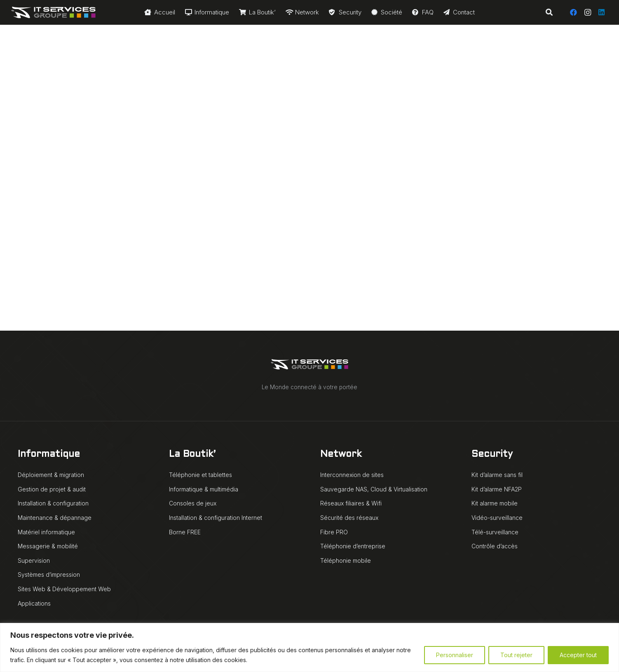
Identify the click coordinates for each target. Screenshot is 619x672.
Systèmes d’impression (49, 574)
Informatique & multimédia (204, 489)
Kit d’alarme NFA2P (497, 489)
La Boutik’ (192, 455)
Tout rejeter (516, 655)
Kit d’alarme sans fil (497, 475)
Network (341, 455)
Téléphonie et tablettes (200, 475)
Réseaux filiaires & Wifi (351, 503)
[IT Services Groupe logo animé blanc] (53, 12)
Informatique (49, 455)
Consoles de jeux (193, 503)
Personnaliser (455, 655)
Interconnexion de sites (352, 475)
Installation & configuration (53, 503)
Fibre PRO (334, 532)
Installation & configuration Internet (216, 518)
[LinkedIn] (602, 12)
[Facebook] (574, 12)
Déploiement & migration (51, 475)
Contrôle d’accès (495, 546)
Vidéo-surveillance (497, 518)
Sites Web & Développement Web (64, 589)
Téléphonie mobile (346, 560)
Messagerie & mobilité (48, 546)
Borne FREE (185, 532)
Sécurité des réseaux (349, 518)
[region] (309, 647)
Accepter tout (578, 655)
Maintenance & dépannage (55, 518)
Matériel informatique (46, 532)
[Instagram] (588, 12)
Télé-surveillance (495, 532)
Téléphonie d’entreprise (353, 546)
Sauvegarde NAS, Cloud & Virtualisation (374, 489)
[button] (549, 12)
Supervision (34, 560)
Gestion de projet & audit (52, 489)
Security (492, 455)
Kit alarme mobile (495, 503)
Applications (34, 603)
